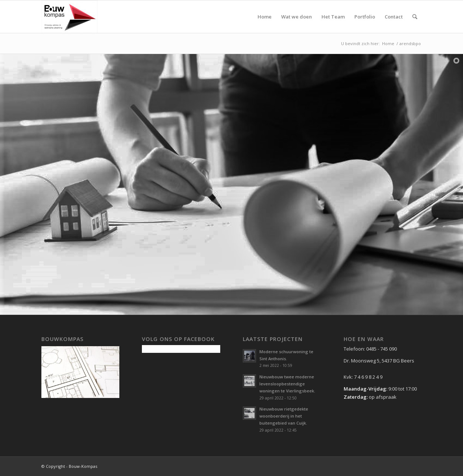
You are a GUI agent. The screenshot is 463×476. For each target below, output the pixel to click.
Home (388, 43)
